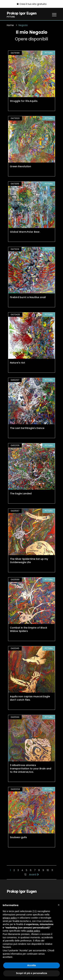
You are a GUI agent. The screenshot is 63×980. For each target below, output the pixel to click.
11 (52, 870)
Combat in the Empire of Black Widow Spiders (29, 629)
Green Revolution (20, 166)
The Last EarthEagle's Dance (27, 428)
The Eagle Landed (21, 494)
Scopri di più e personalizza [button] (31, 973)
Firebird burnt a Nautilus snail (28, 297)
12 (25, 875)
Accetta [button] (32, 965)
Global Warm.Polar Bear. (25, 232)
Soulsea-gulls (18, 837)
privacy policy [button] (10, 918)
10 (48, 870)
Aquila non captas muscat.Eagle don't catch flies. (30, 698)
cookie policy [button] (33, 931)
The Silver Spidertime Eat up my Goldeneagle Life (29, 561)
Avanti (34, 875)
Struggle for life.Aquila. (24, 101)
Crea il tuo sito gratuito (32, 4)
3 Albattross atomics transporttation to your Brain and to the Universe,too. (31, 769)
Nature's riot (17, 363)
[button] (59, 905)
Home (10, 25)
